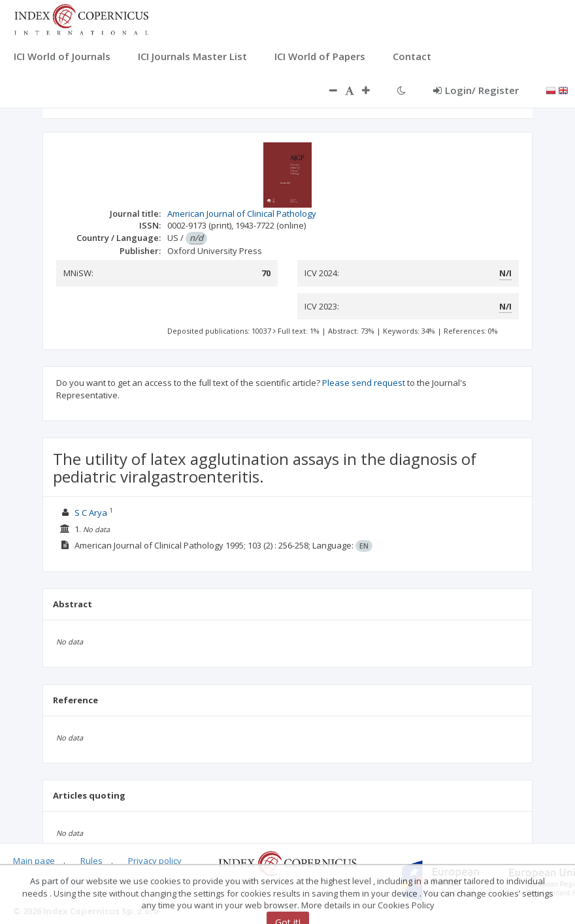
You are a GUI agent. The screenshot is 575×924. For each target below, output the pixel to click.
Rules (91, 861)
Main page (34, 861)
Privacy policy (155, 861)
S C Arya (91, 513)
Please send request (364, 383)
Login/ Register (476, 90)
